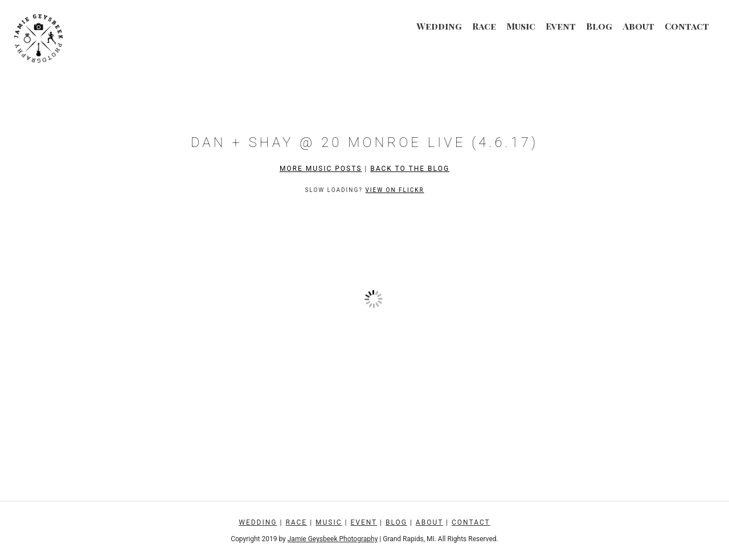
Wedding (439, 26)
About (638, 26)
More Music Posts (321, 169)
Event (561, 26)
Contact (687, 26)
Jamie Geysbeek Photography (333, 539)
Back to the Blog (410, 169)
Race (484, 26)
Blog (599, 26)
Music (521, 26)
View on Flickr (394, 190)
